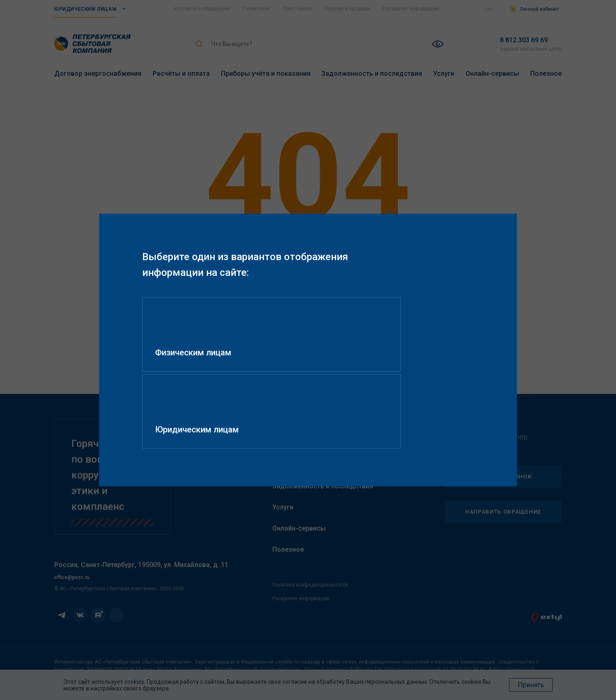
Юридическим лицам (378, 391)
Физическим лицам (202, 391)
